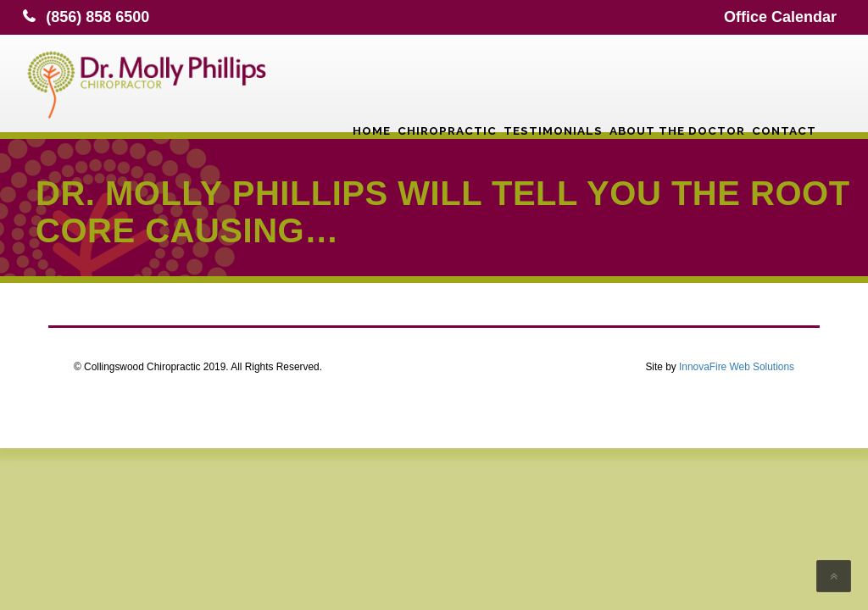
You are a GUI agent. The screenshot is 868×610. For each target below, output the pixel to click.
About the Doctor (677, 80)
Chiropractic (447, 80)
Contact (784, 80)
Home (372, 80)
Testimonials (553, 80)
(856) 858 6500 (97, 17)
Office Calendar (780, 17)
